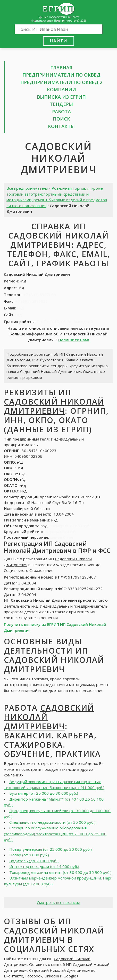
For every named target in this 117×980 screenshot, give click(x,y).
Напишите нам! (74, 340)
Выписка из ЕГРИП (61, 97)
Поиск (61, 119)
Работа (61, 112)
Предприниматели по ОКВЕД (61, 75)
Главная (61, 68)
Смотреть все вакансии (58, 902)
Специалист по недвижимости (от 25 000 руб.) (52, 822)
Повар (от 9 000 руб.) (29, 855)
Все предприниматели (27, 188)
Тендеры (61, 104)
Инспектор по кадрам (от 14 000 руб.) (44, 866)
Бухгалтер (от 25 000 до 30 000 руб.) (44, 793)
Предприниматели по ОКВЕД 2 (61, 82)
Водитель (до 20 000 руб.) (34, 861)
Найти (58, 41)
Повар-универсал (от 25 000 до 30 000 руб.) (51, 849)
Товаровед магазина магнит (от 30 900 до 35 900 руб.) (60, 872)
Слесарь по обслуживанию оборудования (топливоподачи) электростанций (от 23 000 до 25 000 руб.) (55, 834)
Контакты (61, 126)
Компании (61, 89)
